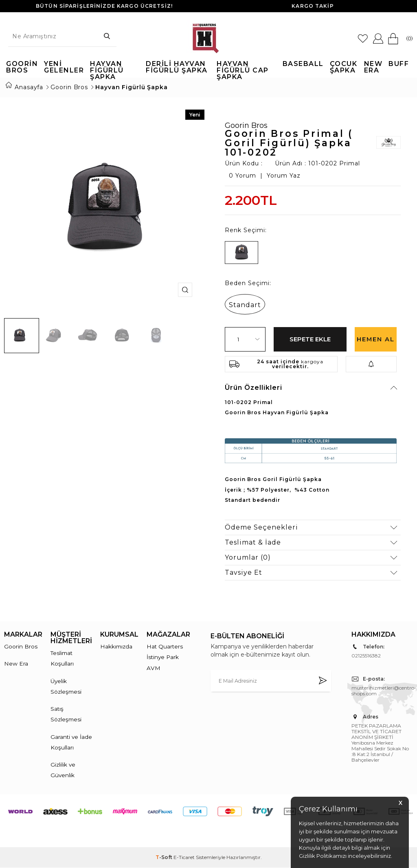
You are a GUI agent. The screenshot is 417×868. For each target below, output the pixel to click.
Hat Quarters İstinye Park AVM (165, 655)
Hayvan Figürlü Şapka (107, 67)
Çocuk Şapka (344, 67)
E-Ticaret (184, 858)
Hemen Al (376, 340)
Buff (399, 64)
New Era (373, 67)
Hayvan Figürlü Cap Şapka (243, 67)
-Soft (165, 858)
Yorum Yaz (284, 173)
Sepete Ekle (310, 336)
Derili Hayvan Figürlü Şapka (177, 67)
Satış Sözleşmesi (67, 713)
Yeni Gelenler (64, 67)
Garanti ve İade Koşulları (69, 741)
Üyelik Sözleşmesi (67, 684)
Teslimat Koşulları (62, 656)
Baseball (303, 64)
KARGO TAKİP (313, 6)
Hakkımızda (117, 644)
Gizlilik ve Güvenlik (63, 770)
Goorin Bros (22, 67)
